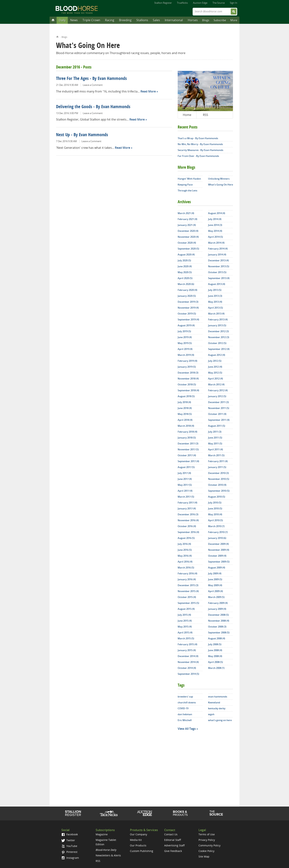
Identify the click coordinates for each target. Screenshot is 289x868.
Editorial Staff (173, 840)
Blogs (206, 20)
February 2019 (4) (187, 361)
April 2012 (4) (215, 379)
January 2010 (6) (217, 538)
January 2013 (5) (217, 325)
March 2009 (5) (216, 597)
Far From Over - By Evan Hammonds (198, 156)
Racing (110, 20)
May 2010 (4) (215, 514)
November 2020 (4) (188, 237)
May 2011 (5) (215, 444)
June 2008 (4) (215, 650)
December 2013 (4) (218, 260)
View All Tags (187, 729)
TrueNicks (182, 3)
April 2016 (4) (185, 562)
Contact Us (171, 834)
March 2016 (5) (186, 568)
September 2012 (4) (219, 349)
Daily (62, 20)
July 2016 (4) (184, 544)
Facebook (70, 834)
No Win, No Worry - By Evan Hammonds (200, 144)
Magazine (102, 834)
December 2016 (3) (188, 514)
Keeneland (214, 702)
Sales (156, 20)
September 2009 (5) (219, 562)
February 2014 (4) (218, 249)
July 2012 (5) (215, 361)
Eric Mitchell (185, 720)
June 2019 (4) (185, 337)
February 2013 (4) (218, 319)
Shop (180, 813)
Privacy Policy (207, 840)
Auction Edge (200, 3)
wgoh (211, 714)
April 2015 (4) (185, 632)
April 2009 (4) (215, 591)
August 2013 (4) (217, 284)
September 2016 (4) (188, 532)
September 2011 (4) (219, 420)
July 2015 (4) (184, 615)
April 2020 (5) (185, 278)
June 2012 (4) (215, 367)
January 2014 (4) (217, 255)
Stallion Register (163, 3)
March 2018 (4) (186, 426)
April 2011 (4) (215, 449)
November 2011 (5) (219, 408)
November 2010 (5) (219, 479)
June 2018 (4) (185, 408)
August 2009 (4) (217, 568)
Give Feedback (173, 851)
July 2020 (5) (184, 260)
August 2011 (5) (217, 426)
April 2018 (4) (185, 420)
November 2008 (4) (219, 621)
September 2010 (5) (219, 491)
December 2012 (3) (218, 331)
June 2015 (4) (185, 621)
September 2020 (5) (188, 249)
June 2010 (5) (215, 508)
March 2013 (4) (216, 314)
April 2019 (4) (185, 349)
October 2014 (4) (187, 668)
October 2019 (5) (187, 314)
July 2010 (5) (215, 503)
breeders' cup (185, 697)
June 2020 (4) (185, 266)
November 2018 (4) (188, 379)
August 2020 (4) (186, 255)
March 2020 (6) (186, 284)
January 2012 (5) (217, 396)
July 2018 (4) (184, 402)
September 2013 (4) (219, 278)
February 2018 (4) (187, 432)
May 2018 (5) (185, 414)
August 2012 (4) (217, 355)
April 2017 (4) (185, 491)
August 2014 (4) (217, 213)
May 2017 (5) (185, 485)
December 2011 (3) (218, 402)
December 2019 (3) (188, 302)
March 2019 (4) (186, 355)
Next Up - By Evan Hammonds (82, 135)
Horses (193, 20)
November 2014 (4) (188, 662)
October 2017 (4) (187, 455)
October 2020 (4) (187, 243)
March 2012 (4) (216, 384)
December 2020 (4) (188, 231)
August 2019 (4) (186, 325)
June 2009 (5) (215, 579)
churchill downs (187, 702)
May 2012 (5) (215, 373)
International (174, 20)
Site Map (204, 856)
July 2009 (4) (215, 573)
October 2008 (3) (217, 627)
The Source (219, 3)
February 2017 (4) (187, 503)
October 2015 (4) (187, 597)
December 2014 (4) (188, 656)
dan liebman (185, 714)
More (234, 20)
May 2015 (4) (185, 627)
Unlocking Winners (219, 179)
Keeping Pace (185, 185)
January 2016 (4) (187, 579)
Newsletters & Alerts (108, 855)
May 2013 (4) (215, 302)
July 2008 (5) (215, 644)
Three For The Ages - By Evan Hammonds (91, 79)
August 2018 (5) (186, 396)
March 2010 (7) (216, 526)
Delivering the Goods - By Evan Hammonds (93, 107)
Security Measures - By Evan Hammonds (200, 150)
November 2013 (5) (219, 266)
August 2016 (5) (186, 538)
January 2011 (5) (217, 467)
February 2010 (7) (218, 532)
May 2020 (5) (185, 272)
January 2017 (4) (187, 508)
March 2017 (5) (186, 497)
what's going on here (220, 720)
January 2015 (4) (187, 650)
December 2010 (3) (218, 473)
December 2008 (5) (218, 615)
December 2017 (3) (188, 444)
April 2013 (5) (215, 308)
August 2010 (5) (217, 497)
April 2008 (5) (215, 662)
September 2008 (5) (219, 632)
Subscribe (220, 20)
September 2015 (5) (188, 603)
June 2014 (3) (215, 225)
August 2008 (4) (217, 638)
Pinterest (69, 852)
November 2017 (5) (188, 449)
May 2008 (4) (215, 656)
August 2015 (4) (186, 609)
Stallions (142, 20)
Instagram (70, 858)
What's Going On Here (221, 185)
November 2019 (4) (188, 308)
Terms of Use (207, 834)
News (74, 20)
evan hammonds (218, 697)
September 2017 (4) (188, 461)
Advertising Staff (174, 845)
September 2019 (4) (188, 319)
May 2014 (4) (215, 231)
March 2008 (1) (216, 668)
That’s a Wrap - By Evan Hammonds (198, 138)
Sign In (234, 3)
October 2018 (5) (187, 384)
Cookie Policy (206, 851)
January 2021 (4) (187, 225)
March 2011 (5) (216, 455)
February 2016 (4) (187, 573)
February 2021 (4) (187, 219)
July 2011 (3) (215, 432)
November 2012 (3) (219, 337)
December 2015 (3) (188, 585)
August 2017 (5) (186, 467)
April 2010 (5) (215, 520)
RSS (206, 115)
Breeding (125, 20)
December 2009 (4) (218, 544)
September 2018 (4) (188, 390)
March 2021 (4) (186, 213)
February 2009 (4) (218, 603)
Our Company (139, 834)
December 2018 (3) (188, 373)
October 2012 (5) (217, 343)
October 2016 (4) (187, 526)
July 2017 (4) (184, 473)
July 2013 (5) (215, 290)
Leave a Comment (93, 85)
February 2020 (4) (187, 290)
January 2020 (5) (187, 296)
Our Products (138, 845)
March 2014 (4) (216, 243)
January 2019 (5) (187, 367)
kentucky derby (217, 708)
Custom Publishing (142, 851)
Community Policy (209, 845)
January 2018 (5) (187, 438)
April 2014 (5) (215, 237)
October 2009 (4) (217, 556)
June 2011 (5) (215, 438)
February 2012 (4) (218, 390)
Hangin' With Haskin (189, 179)
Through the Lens (187, 190)
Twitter (68, 840)
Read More (148, 91)
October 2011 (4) (217, 414)
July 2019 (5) (184, 331)
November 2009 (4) (219, 550)
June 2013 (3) (215, 296)
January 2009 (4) (217, 609)
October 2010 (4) (217, 485)
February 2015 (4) (187, 644)
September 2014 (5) (188, 674)
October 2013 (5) (217, 272)
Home (57, 36)
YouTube (69, 846)
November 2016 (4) (188, 520)
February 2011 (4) (218, 461)
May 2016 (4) (185, 556)
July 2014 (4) (215, 219)
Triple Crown (91, 20)
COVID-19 (183, 708)
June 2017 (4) (185, 479)
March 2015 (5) (186, 638)
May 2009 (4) (215, 585)
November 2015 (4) (188, 591)
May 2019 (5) (185, 343)
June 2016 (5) (185, 550)
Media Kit (136, 840)
